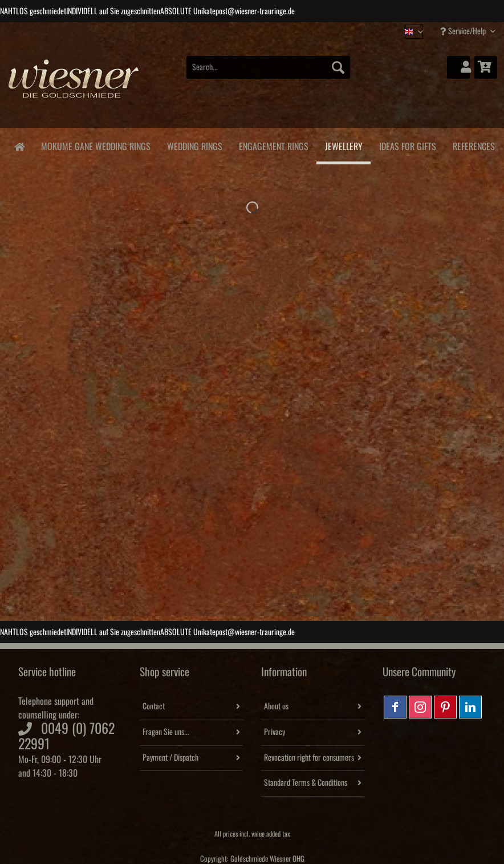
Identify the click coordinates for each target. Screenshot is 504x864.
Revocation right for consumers (309, 758)
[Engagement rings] (273, 145)
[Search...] (268, 67)
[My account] (458, 67)
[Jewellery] (344, 146)
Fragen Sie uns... (166, 732)
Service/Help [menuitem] (464, 31)
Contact (154, 706)
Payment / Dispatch (170, 758)
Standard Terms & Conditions (306, 783)
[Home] (19, 146)
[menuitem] (268, 73)
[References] (473, 145)
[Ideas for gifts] (407, 145)
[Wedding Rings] (194, 145)
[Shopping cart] (486, 67)
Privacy (275, 732)
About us (276, 706)
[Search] (338, 67)
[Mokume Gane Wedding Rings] (95, 145)
